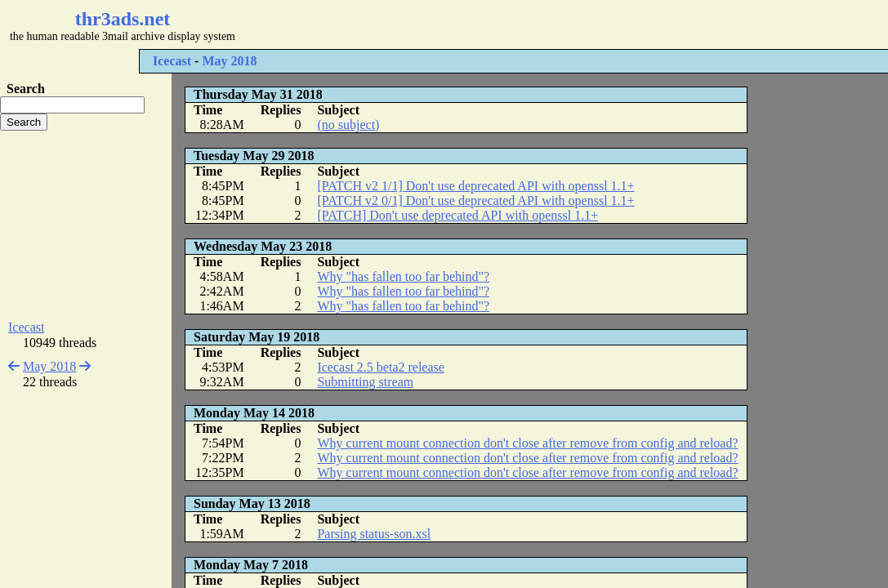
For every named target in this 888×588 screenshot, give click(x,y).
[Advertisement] (487, 24)
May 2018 (229, 61)
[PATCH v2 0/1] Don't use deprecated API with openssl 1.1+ (475, 200)
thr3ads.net (123, 19)
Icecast (172, 61)
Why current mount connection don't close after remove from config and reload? (527, 443)
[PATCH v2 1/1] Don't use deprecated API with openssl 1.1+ (475, 186)
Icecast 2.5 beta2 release (380, 367)
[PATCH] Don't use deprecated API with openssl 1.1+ (457, 215)
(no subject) (348, 125)
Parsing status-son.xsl (374, 534)
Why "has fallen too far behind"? (403, 276)
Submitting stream (365, 382)
